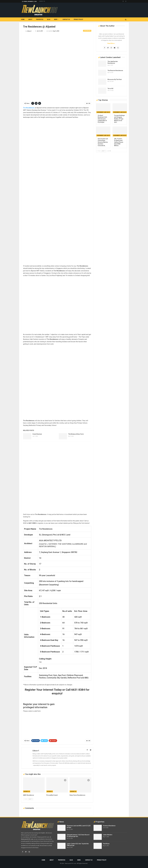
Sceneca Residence (109, 826)
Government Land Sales (103, 112)
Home (23, 19)
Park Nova (106, 844)
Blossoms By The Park (115, 79)
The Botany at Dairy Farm (76, 434)
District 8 (50, 791)
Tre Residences (29, 108)
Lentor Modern (108, 835)
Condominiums (87, 31)
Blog (49, 19)
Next (31, 799)
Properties (40, 19)
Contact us (42, 1)
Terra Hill (110, 88)
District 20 (27, 791)
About (30, 19)
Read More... (112, 43)
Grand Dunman (37, 434)
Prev (26, 799)
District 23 (73, 791)
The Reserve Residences (115, 71)
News (56, 19)
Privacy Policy (78, 19)
